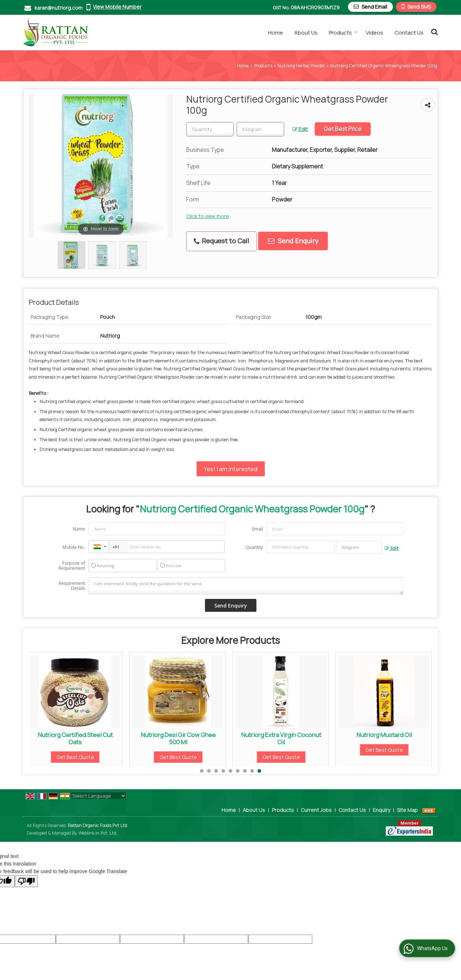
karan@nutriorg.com (59, 8)
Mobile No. (74, 547)
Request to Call (221, 241)
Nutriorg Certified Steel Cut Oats (76, 738)
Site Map (407, 810)
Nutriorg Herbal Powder (301, 66)
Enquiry (381, 810)
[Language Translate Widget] (99, 796)
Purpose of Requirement (72, 566)
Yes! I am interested (231, 469)
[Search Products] (433, 32)
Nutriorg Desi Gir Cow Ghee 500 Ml (179, 738)
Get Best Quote (76, 757)
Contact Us (409, 33)
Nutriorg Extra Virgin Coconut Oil (282, 738)
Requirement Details (72, 586)
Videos (375, 33)
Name (79, 529)
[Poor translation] (26, 881)
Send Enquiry (293, 241)
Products (343, 33)
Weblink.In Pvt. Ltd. (98, 833)
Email (258, 529)
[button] (117, 7)
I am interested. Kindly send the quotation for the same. (246, 586)
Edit (300, 129)
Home (276, 33)
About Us (306, 33)
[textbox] (260, 129)
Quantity (254, 547)
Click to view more (207, 216)
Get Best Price (343, 129)
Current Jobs (316, 810)
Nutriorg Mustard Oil (385, 735)
